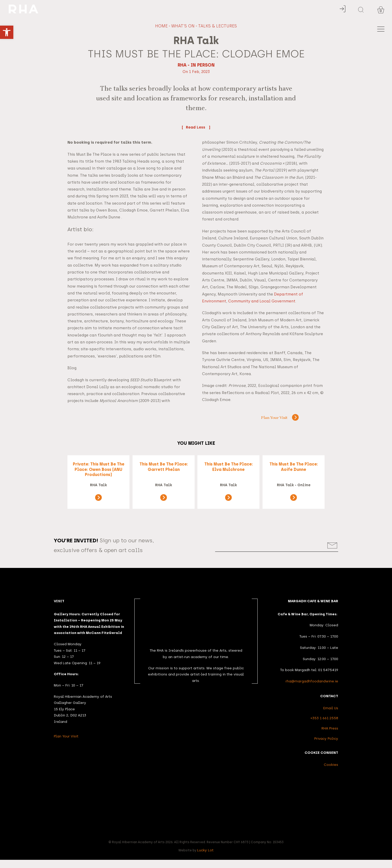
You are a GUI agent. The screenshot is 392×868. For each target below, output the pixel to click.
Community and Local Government (262, 301)
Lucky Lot (205, 859)
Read (196, 127)
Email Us (331, 716)
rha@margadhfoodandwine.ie (312, 690)
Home (161, 26)
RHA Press (330, 737)
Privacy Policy (326, 747)
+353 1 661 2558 (324, 726)
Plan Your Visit (270, 418)
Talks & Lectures (218, 26)
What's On (183, 26)
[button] (7, 32)
